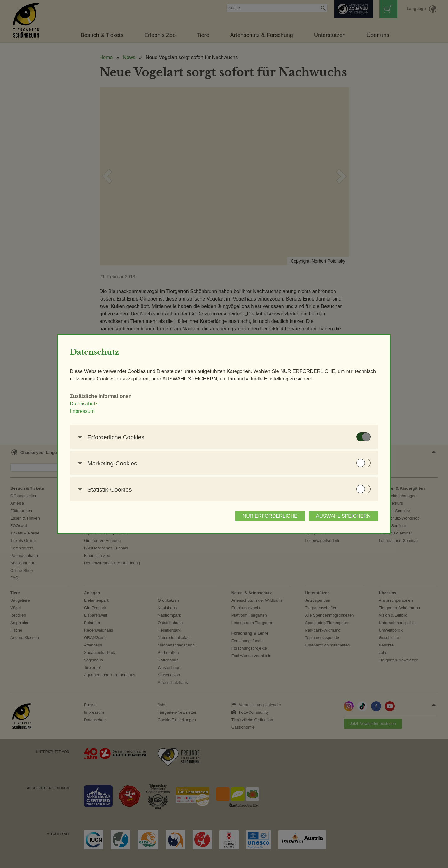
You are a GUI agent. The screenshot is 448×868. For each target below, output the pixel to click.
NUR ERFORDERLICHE (242, 520)
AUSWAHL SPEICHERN (315, 520)
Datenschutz (112, 407)
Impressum (110, 415)
